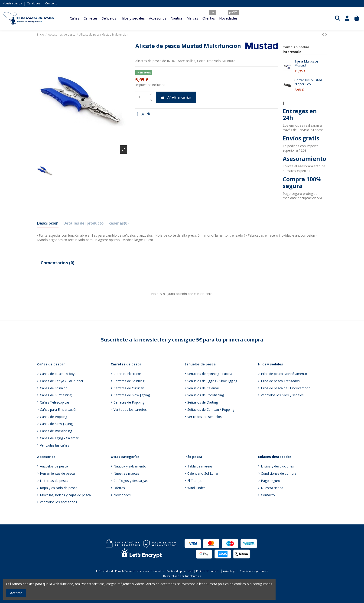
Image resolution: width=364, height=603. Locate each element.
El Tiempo (195, 481)
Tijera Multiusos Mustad (306, 63)
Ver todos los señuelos (205, 417)
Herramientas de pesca (57, 473)
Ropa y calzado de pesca (59, 488)
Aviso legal (230, 571)
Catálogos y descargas (131, 481)
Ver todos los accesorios (58, 502)
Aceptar (16, 593)
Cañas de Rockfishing (56, 431)
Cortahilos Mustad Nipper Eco (308, 82)
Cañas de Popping (54, 417)
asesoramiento (309, 166)
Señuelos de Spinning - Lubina (210, 374)
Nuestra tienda (13, 3)
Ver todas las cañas (55, 445)
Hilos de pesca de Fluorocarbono (286, 388)
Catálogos (34, 3)
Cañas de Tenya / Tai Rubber (62, 381)
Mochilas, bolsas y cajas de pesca (65, 495)
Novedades (122, 495)
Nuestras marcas (126, 473)
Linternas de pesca (54, 481)
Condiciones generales (254, 571)
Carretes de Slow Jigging (132, 395)
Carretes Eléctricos (128, 374)
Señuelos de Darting (203, 402)
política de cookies (232, 584)
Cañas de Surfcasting (56, 395)
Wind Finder (196, 488)
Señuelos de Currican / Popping (211, 409)
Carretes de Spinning (129, 381)
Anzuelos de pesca (54, 466)
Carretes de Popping (129, 402)
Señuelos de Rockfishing (206, 395)
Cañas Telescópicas (55, 402)
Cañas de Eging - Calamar (59, 438)
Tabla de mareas (200, 466)
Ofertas (119, 488)
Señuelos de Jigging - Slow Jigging (212, 381)
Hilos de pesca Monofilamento (284, 374)
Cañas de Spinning (54, 388)
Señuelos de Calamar (203, 388)
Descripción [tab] (48, 223)
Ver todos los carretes (130, 409)
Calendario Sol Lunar (203, 473)
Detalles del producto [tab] (83, 223)
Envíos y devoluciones (277, 466)
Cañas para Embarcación (59, 409)
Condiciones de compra (279, 473)
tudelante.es (193, 576)
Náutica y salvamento (130, 466)
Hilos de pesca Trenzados (280, 381)
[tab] (119, 224)
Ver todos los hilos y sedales (282, 395)
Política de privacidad (180, 571)
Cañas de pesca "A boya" (59, 374)
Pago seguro (271, 481)
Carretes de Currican (129, 388)
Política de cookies (208, 571)
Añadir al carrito (176, 97)
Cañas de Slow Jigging (56, 424)
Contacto (51, 3)
